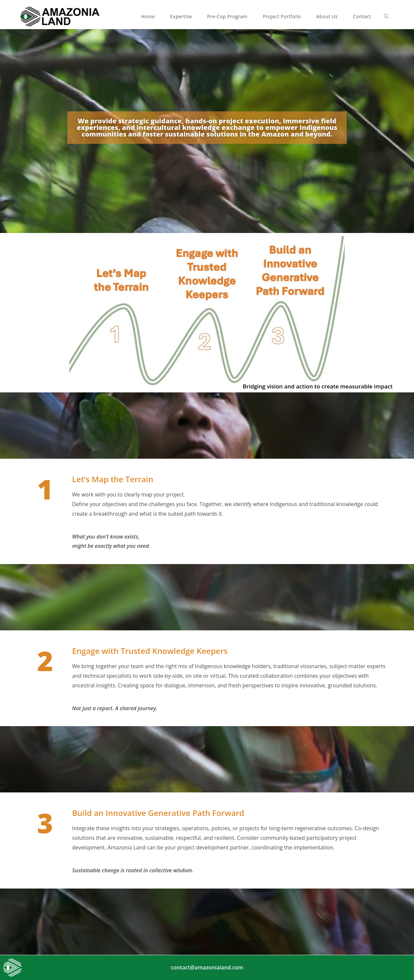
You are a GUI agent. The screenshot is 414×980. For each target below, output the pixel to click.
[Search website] (386, 17)
